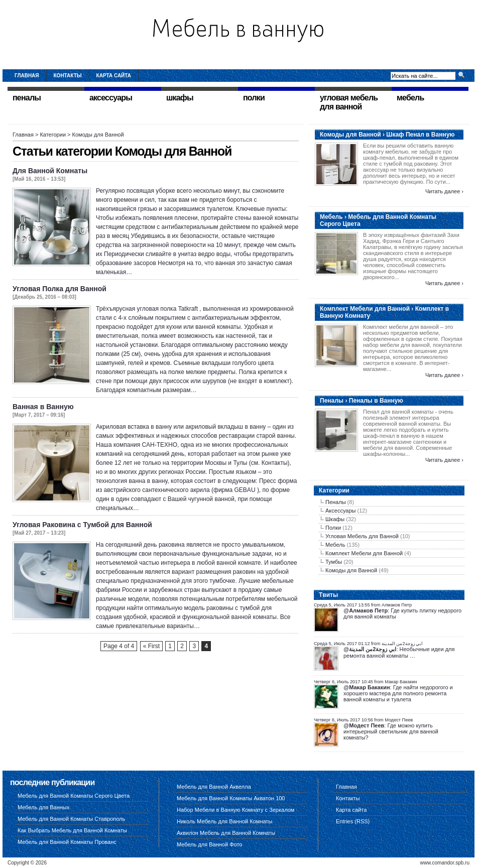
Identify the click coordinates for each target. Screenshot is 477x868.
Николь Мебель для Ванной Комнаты (224, 821)
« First (151, 646)
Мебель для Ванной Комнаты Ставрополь (71, 819)
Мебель (335, 545)
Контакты (68, 76)
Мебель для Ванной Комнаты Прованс (67, 842)
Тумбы (334, 562)
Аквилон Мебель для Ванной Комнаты (226, 833)
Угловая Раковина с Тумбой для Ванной (82, 525)
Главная (27, 76)
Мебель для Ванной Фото (209, 844)
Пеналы (336, 502)
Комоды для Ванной (351, 570)
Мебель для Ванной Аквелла (214, 787)
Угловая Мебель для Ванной (362, 536)
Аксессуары (340, 511)
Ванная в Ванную (43, 407)
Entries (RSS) (353, 821)
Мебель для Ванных (43, 807)
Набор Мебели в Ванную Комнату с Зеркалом (235, 810)
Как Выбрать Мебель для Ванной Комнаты (72, 830)
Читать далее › (444, 191)
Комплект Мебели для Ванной (364, 553)
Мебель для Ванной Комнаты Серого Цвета (74, 796)
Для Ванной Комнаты (50, 171)
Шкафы (335, 519)
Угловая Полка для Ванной (59, 289)
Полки (333, 528)
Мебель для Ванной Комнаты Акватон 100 (231, 798)
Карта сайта (114, 76)
